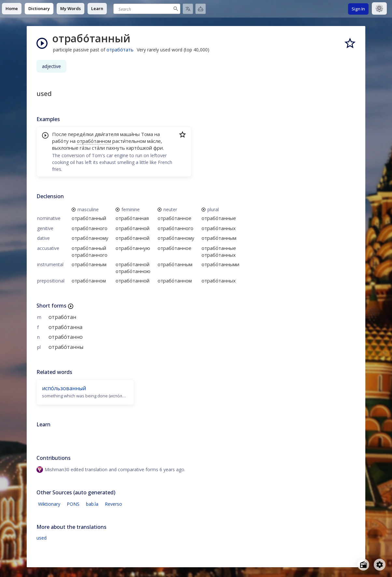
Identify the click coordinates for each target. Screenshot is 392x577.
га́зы (85, 148)
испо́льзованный (64, 388)
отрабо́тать (120, 50)
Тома (147, 134)
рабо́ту (60, 141)
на (157, 134)
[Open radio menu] (363, 565)
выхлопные (65, 148)
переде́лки (81, 134)
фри (158, 148)
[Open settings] (380, 565)
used (42, 538)
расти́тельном (129, 141)
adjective (51, 66)
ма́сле (154, 141)
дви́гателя (107, 134)
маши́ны (130, 134)
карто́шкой (139, 148)
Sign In (358, 9)
